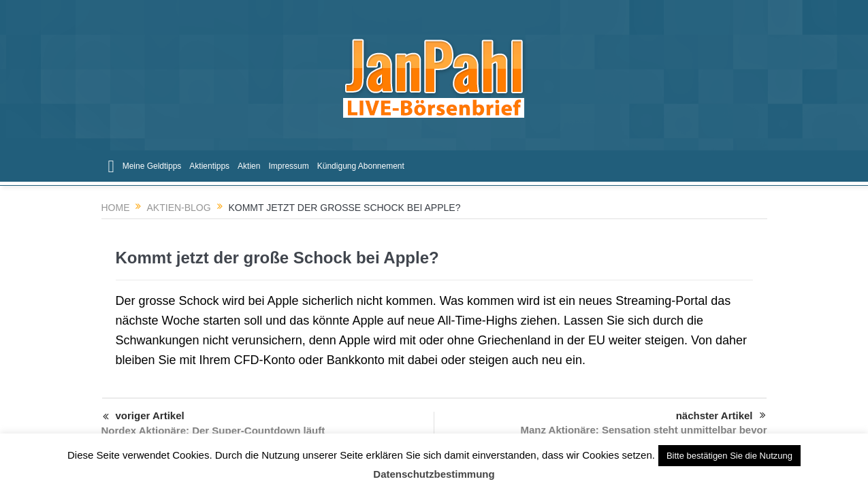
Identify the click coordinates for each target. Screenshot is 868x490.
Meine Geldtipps (152, 166)
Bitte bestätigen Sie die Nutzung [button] (729, 456)
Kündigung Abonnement (361, 166)
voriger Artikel (144, 417)
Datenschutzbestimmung (434, 474)
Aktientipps (209, 166)
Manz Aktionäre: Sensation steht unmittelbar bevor (644, 430)
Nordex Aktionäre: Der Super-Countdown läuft (213, 430)
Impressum (288, 166)
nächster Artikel (721, 416)
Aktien (249, 166)
